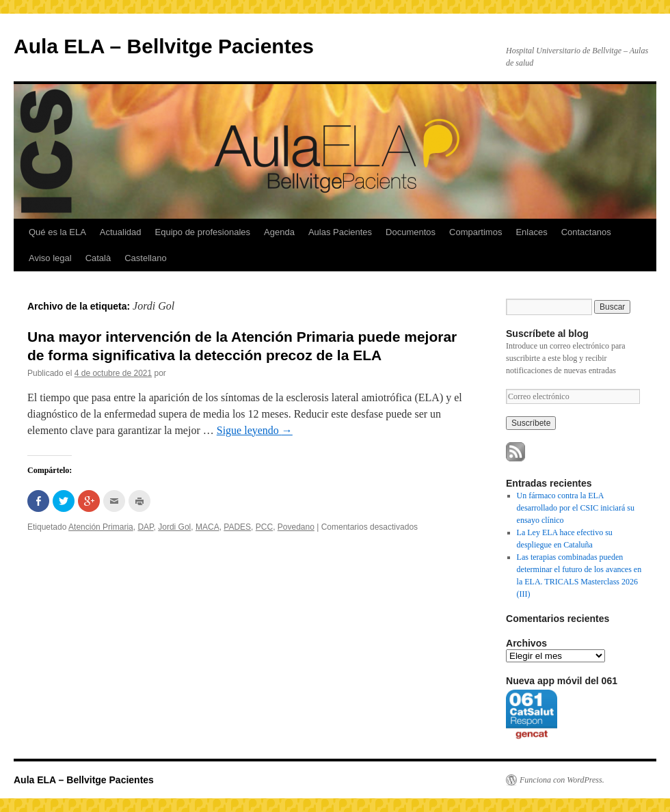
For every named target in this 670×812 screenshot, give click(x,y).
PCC (264, 527)
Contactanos (586, 232)
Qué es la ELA (57, 232)
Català (98, 258)
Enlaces (531, 232)
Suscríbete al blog (547, 334)
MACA (207, 527)
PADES (237, 527)
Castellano (145, 258)
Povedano (296, 527)
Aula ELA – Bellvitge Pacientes (164, 46)
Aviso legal (50, 258)
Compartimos (475, 232)
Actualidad (121, 232)
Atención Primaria (101, 527)
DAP (145, 527)
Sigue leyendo (255, 430)
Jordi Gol (174, 527)
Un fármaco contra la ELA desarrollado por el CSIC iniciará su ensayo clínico (576, 508)
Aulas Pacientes (340, 232)
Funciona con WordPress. (562, 780)
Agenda (279, 232)
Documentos (411, 232)
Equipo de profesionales (203, 232)
